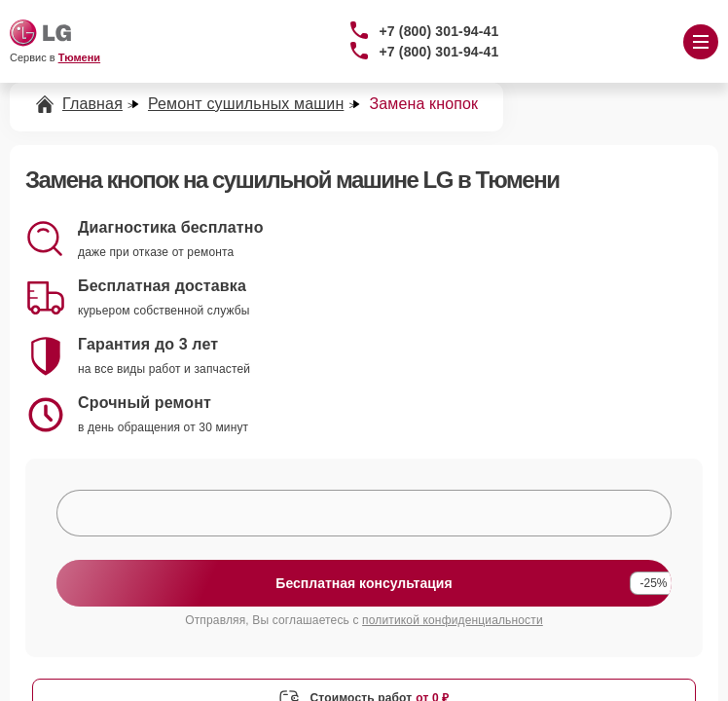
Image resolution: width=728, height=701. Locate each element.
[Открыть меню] (701, 42)
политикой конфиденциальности (453, 620)
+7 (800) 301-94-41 (439, 31)
